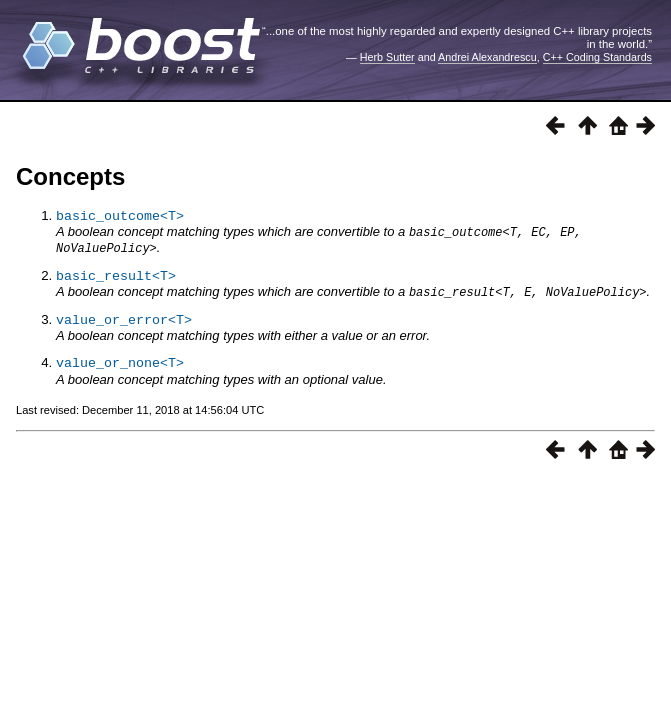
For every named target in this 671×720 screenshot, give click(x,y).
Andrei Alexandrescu (487, 57)
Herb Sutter (387, 57)
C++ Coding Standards (597, 57)
